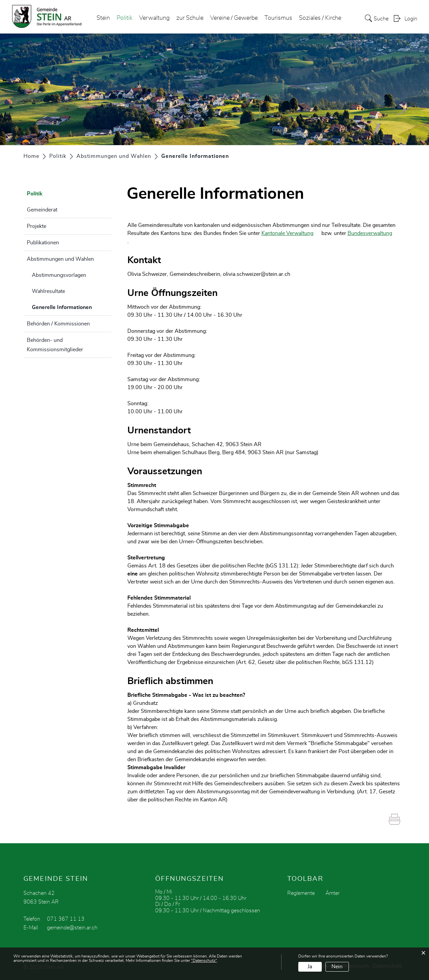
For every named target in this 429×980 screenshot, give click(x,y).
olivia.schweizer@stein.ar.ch (257, 274)
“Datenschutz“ (204, 961)
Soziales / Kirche (320, 18)
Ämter (332, 893)
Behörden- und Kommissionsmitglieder (55, 345)
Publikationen (43, 243)
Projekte (37, 226)
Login (411, 19)
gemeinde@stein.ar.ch (72, 928)
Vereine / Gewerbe (234, 18)
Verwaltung (154, 18)
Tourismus (278, 18)
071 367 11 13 (66, 919)
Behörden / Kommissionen (58, 324)
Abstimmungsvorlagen (59, 275)
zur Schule (190, 18)
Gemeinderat (42, 210)
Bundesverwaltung (373, 233)
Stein (103, 18)
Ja (310, 967)
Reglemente (301, 893)
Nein (337, 967)
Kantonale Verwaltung (291, 233)
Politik (125, 18)
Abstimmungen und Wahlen (60, 259)
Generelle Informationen (72, 306)
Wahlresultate (48, 291)
